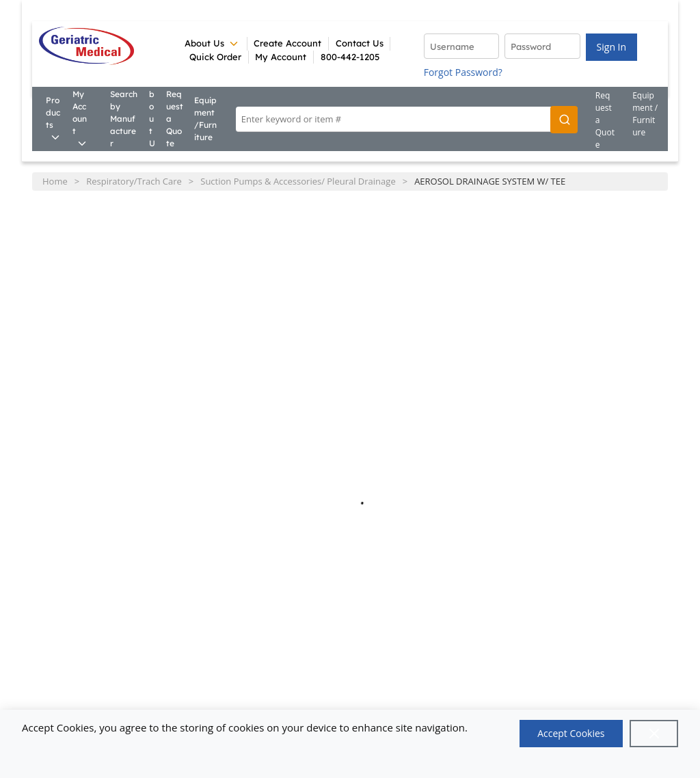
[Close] (654, 734)
